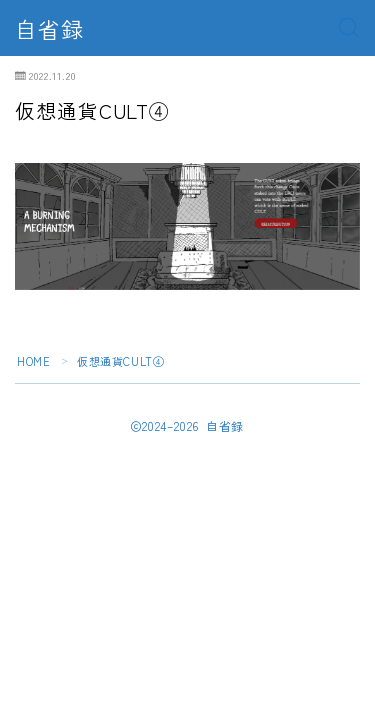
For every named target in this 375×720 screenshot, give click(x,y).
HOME (33, 361)
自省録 (49, 28)
